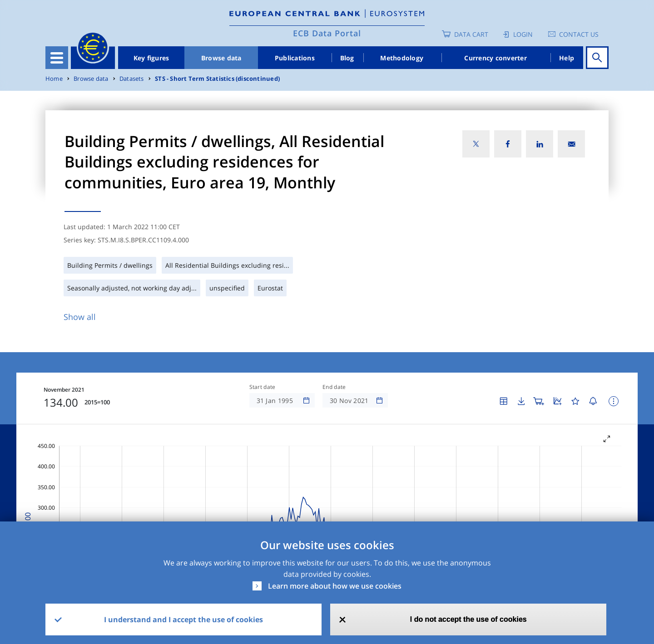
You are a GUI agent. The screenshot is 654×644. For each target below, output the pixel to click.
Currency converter (495, 58)
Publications (295, 58)
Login (523, 34)
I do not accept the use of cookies (468, 619)
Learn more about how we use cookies (335, 586)
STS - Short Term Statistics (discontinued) (217, 79)
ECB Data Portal (327, 33)
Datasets (132, 79)
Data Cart (471, 34)
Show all (80, 317)
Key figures (151, 58)
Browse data (221, 58)
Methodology (402, 58)
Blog (347, 58)
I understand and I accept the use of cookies (183, 619)
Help (567, 58)
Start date (263, 387)
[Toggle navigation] (57, 58)
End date (334, 387)
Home (54, 79)
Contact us (579, 34)
